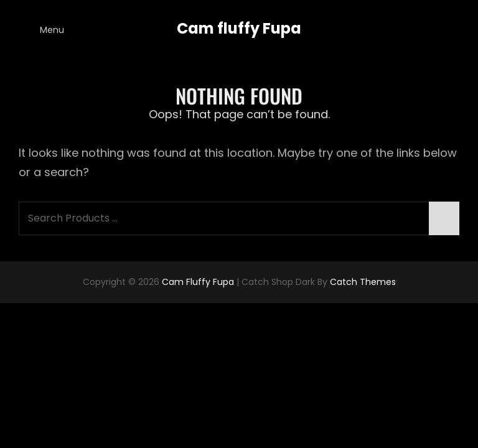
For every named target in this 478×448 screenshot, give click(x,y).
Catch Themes (363, 282)
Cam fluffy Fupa (239, 28)
